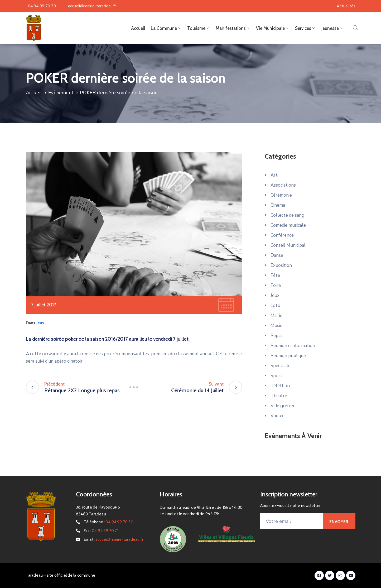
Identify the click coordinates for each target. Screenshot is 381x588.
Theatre (279, 396)
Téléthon (280, 386)
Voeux (277, 416)
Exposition (281, 265)
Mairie (276, 316)
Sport (276, 376)
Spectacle (281, 366)
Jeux (40, 323)
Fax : (101, 531)
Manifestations (233, 28)
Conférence (282, 235)
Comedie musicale (288, 225)
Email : (114, 539)
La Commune (166, 28)
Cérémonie (281, 195)
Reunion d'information (293, 346)
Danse (277, 255)
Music (276, 326)
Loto (275, 305)
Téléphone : (109, 522)
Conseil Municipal (288, 245)
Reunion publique (288, 356)
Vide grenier (283, 406)
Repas (277, 336)
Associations (283, 185)
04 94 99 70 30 (42, 6)
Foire (276, 285)
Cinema (278, 205)
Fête (275, 275)
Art (274, 175)
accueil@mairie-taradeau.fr (92, 6)
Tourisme (199, 28)
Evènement (61, 93)
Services (305, 28)
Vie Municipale (273, 28)
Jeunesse (332, 28)
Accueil (138, 28)
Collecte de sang (287, 215)
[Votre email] (292, 521)
